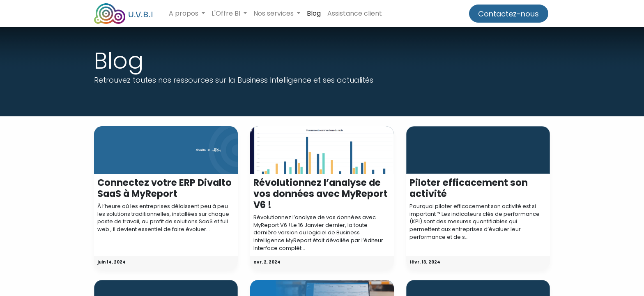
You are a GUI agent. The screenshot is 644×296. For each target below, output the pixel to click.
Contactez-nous (508, 14)
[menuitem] (314, 14)
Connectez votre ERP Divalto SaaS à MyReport (164, 188)
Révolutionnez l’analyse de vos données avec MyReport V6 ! (321, 194)
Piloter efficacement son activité (469, 188)
